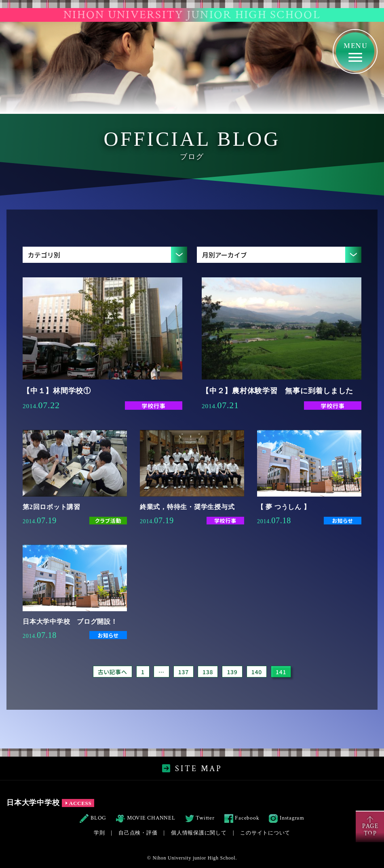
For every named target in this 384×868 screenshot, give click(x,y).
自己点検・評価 (138, 833)
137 (184, 672)
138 (208, 672)
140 (257, 672)
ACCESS (78, 803)
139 (232, 672)
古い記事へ (113, 672)
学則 (99, 833)
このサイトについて (265, 833)
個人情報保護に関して (199, 833)
